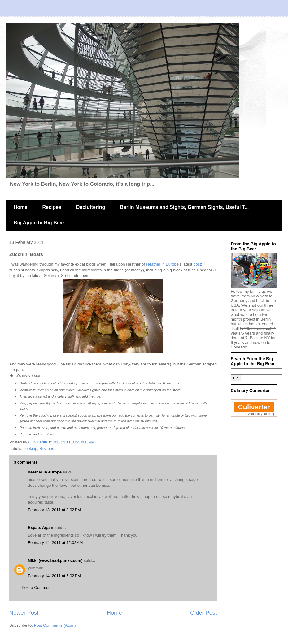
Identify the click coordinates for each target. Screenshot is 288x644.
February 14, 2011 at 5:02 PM (54, 576)
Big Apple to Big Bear (39, 223)
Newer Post (24, 613)
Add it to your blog (261, 414)
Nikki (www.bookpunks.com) (55, 561)
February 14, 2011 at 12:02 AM (55, 543)
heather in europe (45, 472)
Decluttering (91, 207)
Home (20, 207)
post (197, 264)
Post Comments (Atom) (55, 625)
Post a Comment (37, 588)
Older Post (203, 613)
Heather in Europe (163, 264)
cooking (31, 449)
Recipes (52, 207)
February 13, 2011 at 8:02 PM (54, 510)
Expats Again (41, 527)
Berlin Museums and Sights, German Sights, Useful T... (184, 207)
